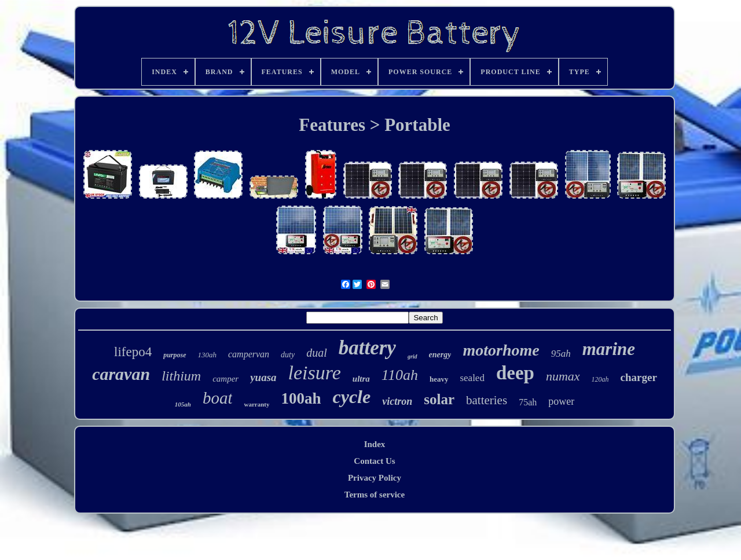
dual (317, 353)
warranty (256, 404)
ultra (361, 379)
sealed (472, 378)
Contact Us (374, 461)
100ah (301, 398)
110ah (400, 375)
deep (515, 373)
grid (412, 356)
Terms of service (375, 495)
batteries (487, 400)
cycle (352, 397)
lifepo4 (133, 352)
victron (397, 401)
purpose (175, 355)
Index (375, 444)
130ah (208, 355)
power (561, 401)
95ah (561, 354)
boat (218, 398)
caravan (121, 374)
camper (225, 379)
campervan (249, 354)
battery (367, 348)
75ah (528, 402)
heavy (439, 379)
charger (639, 377)
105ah (183, 404)
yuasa (263, 377)
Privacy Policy (375, 478)
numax (563, 376)
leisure (315, 373)
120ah (600, 379)
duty (288, 355)
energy (440, 355)
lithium (181, 376)
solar (439, 399)
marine (609, 349)
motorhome (501, 350)
